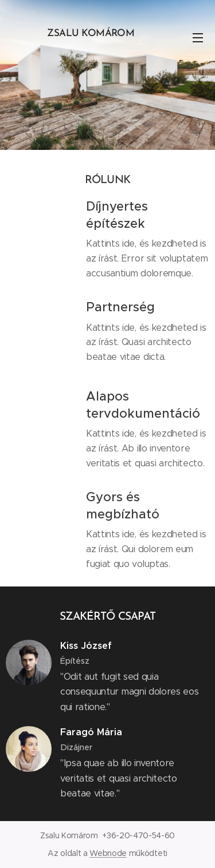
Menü (198, 38)
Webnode (108, 853)
